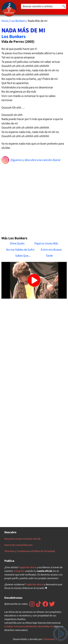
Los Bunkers (18, 21)
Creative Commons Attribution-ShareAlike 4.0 (29, 627)
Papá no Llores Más (46, 244)
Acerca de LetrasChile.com (18, 545)
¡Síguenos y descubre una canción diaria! (31, 160)
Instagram (19, 571)
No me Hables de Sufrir (20, 250)
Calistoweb (49, 639)
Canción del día (32, 539)
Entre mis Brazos (51, 250)
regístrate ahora (28, 567)
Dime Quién (17, 244)
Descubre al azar (13, 539)
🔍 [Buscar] (64, 6)
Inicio (5, 21)
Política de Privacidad (43, 551)
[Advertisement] (34, 199)
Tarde (49, 256)
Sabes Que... (23, 256)
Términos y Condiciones (17, 551)
